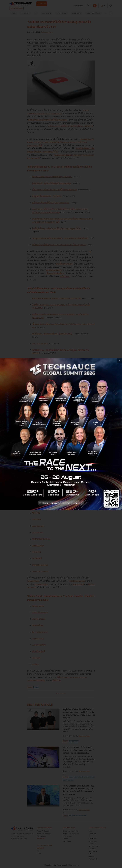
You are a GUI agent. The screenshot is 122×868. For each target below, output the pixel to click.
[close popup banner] (120, 360)
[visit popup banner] (61, 434)
